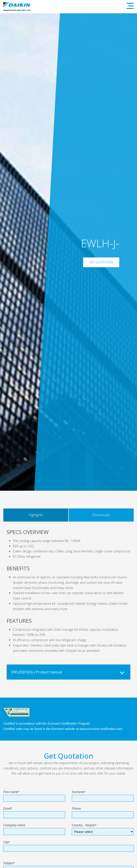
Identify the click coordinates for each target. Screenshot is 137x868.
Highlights (36, 515)
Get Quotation (101, 262)
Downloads (101, 515)
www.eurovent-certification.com (101, 729)
